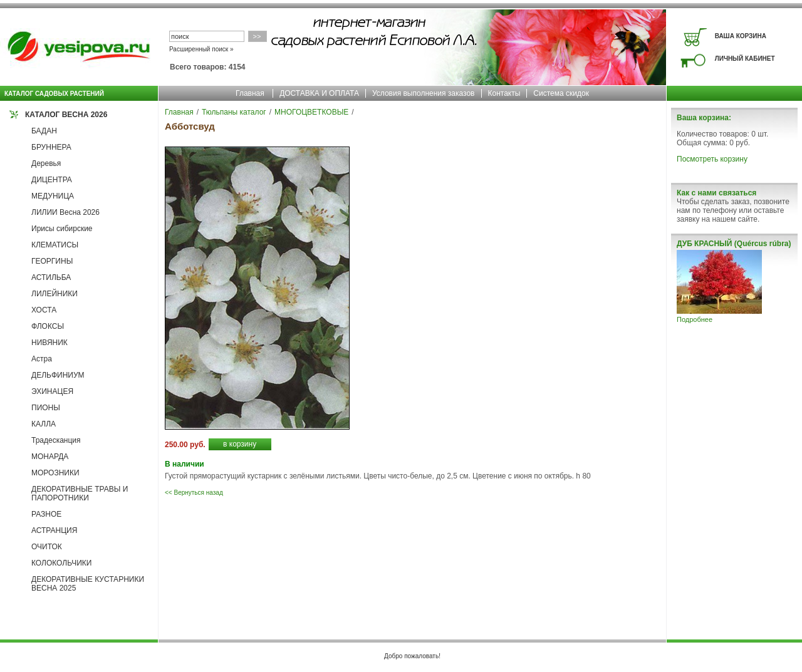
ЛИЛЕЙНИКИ (55, 294)
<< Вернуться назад (194, 493)
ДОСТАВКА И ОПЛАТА (319, 93)
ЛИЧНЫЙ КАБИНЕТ (745, 59)
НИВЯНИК (49, 343)
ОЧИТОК (47, 547)
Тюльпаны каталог (234, 112)
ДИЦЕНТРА (52, 180)
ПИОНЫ (46, 408)
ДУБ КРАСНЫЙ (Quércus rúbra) (734, 244)
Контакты (504, 93)
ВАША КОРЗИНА (741, 36)
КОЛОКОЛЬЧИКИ (61, 563)
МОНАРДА (50, 457)
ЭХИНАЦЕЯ (52, 391)
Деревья (46, 163)
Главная (250, 93)
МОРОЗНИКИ (55, 473)
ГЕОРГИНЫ (52, 261)
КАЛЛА (44, 424)
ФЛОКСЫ (48, 326)
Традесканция (56, 440)
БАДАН (44, 131)
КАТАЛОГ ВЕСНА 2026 (66, 115)
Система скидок (561, 93)
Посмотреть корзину (712, 159)
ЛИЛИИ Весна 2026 (65, 212)
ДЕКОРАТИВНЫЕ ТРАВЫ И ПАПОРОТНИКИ (80, 494)
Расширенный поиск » (201, 49)
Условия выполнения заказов (424, 93)
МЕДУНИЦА (53, 196)
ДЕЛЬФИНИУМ (58, 375)
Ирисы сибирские (62, 229)
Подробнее (695, 319)
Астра (42, 359)
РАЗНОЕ (46, 514)
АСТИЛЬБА (51, 277)
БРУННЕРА (51, 147)
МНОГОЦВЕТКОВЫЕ (311, 112)
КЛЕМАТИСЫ (55, 245)
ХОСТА (44, 310)
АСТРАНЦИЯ (54, 530)
